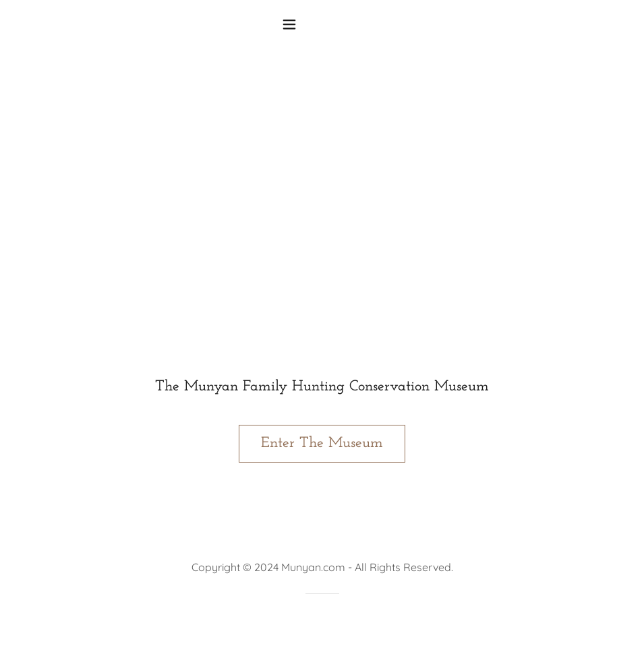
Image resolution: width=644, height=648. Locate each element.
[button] (322, 24)
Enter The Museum (322, 443)
